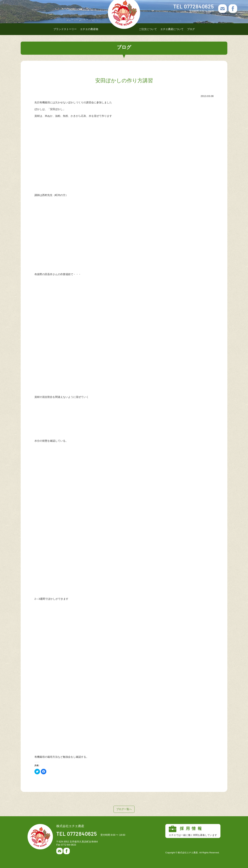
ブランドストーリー (65, 29)
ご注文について (148, 29)
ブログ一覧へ (124, 809)
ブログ (191, 29)
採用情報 (193, 831)
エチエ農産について (172, 29)
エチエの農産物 (89, 29)
